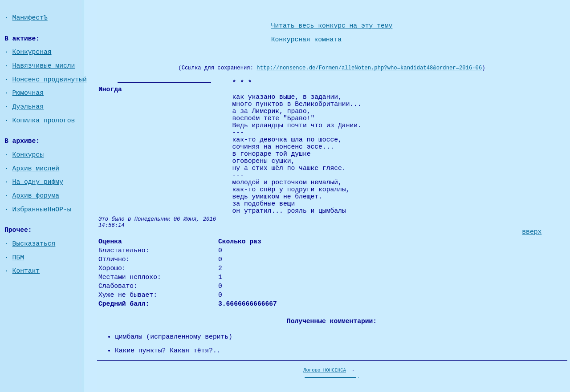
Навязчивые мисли (44, 66)
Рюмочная (28, 93)
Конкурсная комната (306, 40)
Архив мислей (36, 169)
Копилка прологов (44, 121)
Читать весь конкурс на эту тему (332, 26)
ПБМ (18, 258)
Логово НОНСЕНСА (325, 370)
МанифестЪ (30, 18)
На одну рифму (38, 182)
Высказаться (34, 244)
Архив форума (36, 196)
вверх (532, 232)
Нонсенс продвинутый (50, 80)
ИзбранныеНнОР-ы (42, 210)
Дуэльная (28, 107)
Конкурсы (28, 155)
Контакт (26, 271)
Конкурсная (32, 52)
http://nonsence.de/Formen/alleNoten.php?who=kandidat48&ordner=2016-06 (369, 68)
